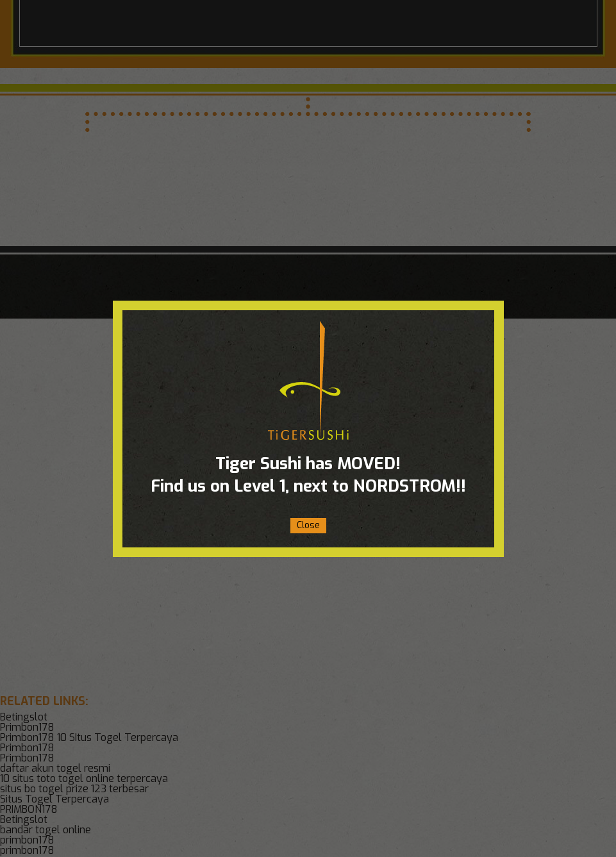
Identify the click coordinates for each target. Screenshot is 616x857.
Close (308, 525)
